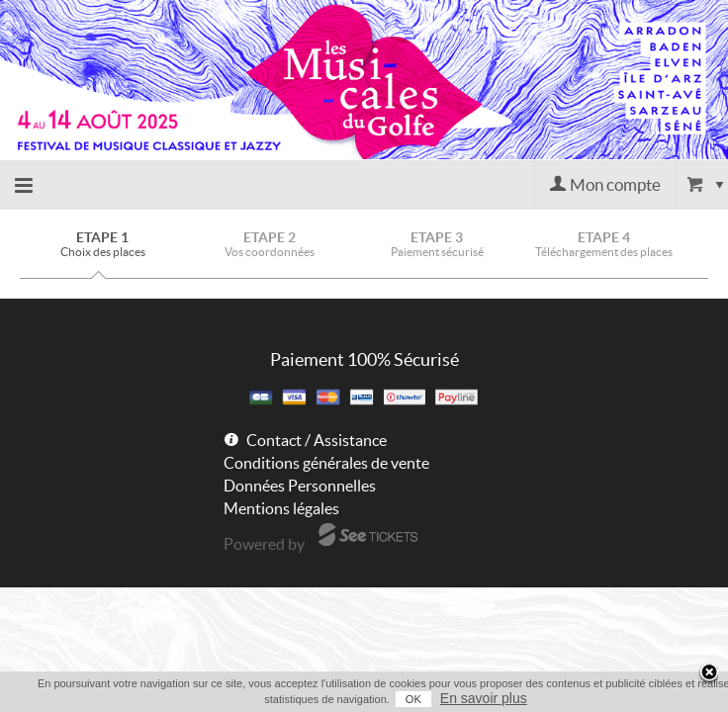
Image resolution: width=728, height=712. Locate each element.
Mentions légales (281, 508)
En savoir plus (462, 698)
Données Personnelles (300, 486)
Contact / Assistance (317, 440)
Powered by (264, 544)
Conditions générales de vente (326, 463)
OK (392, 699)
